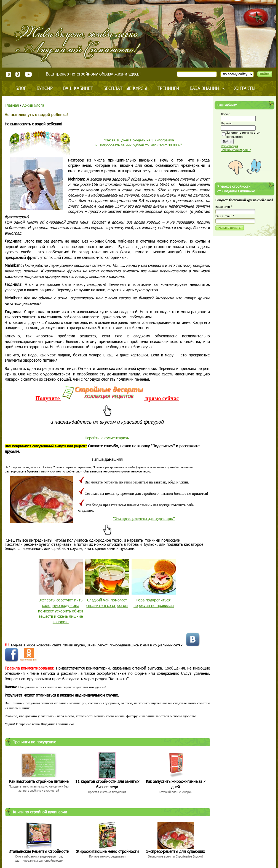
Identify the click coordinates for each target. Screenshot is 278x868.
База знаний (204, 88)
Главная (12, 105)
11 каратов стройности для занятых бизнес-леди (107, 784)
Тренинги (168, 88)
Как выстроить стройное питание (39, 781)
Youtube (28, 74)
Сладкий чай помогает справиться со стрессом (107, 603)
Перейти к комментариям (107, 438)
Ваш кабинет (78, 88)
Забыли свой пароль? (236, 150)
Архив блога (33, 105)
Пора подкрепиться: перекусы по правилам (154, 603)
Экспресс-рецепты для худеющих (176, 851)
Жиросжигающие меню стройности (107, 851)
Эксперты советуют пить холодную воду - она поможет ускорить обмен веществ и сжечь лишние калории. (61, 611)
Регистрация (230, 146)
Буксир (45, 88)
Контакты (244, 88)
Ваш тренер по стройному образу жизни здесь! (93, 74)
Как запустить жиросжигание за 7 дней (176, 784)
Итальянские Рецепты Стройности (39, 851)
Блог (21, 88)
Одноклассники (18, 74)
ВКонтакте (9, 74)
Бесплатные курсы (125, 88)
